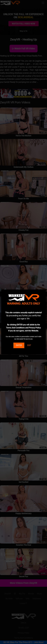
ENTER (19, 345)
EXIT (29, 345)
